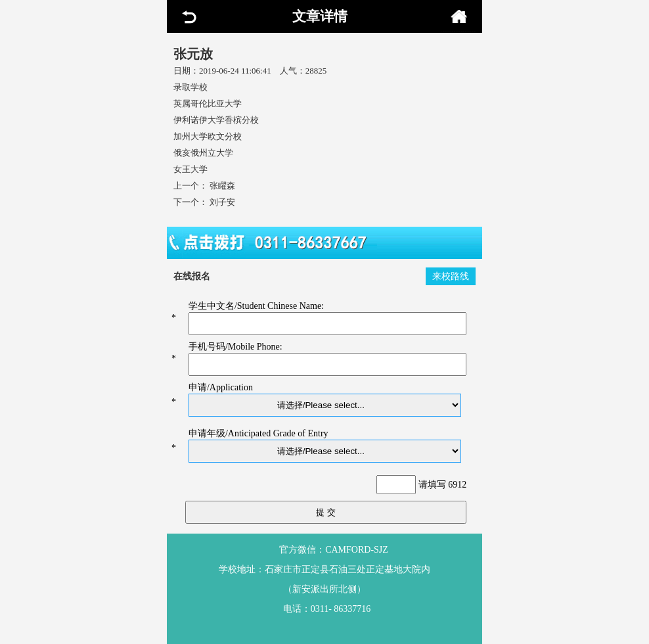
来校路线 (451, 276)
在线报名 (192, 276)
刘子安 (221, 202)
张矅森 (221, 186)
